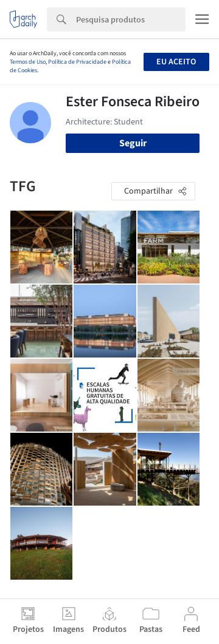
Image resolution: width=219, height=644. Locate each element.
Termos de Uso (28, 62)
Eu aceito (176, 62)
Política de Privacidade (77, 62)
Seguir (133, 143)
